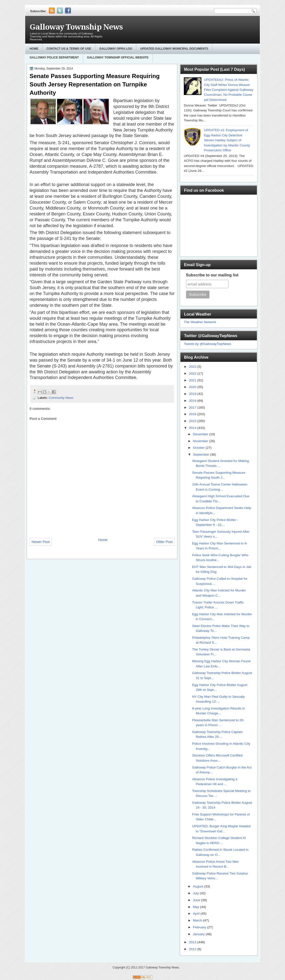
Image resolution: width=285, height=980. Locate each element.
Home (34, 49)
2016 (193, 414)
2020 (193, 387)
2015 (193, 421)
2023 (193, 367)
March (198, 920)
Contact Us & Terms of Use (69, 49)
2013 (193, 942)
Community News (61, 398)
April (197, 914)
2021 (193, 380)
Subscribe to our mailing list (212, 275)
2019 (193, 394)
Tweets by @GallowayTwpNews (207, 344)
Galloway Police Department (54, 58)
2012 (193, 949)
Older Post (164, 542)
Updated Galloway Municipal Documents (174, 49)
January (199, 934)
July (196, 893)
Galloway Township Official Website (118, 58)
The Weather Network (200, 322)
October (199, 448)
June (197, 900)
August (198, 886)
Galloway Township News (76, 27)
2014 (193, 428)
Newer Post (41, 542)
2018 (193, 401)
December (201, 434)
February (200, 927)
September (201, 455)
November (201, 441)
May (196, 907)
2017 (193, 407)
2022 (193, 373)
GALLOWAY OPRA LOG (116, 49)
